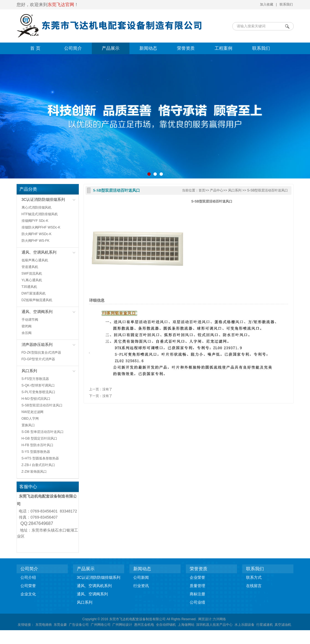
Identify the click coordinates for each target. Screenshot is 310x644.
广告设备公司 (79, 625)
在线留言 (254, 586)
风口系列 (29, 371)
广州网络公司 (101, 625)
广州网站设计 (122, 625)
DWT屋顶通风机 (34, 293)
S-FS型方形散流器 (35, 379)
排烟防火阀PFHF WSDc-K (41, 227)
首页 (202, 190)
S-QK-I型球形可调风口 (38, 385)
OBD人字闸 (30, 419)
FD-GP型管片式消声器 (38, 359)
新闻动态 (148, 48)
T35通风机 (29, 287)
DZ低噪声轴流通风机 (37, 300)
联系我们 (286, 4)
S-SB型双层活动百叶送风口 (42, 405)
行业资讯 (141, 586)
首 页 (35, 48)
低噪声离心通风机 (35, 260)
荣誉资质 (186, 48)
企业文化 (28, 594)
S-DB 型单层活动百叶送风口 (43, 432)
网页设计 (205, 619)
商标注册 (197, 594)
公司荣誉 (28, 586)
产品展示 (111, 48)
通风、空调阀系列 (37, 312)
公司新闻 (141, 577)
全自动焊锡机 (166, 625)
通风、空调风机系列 (39, 252)
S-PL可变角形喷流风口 (39, 392)
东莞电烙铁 (44, 625)
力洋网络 (219, 619)
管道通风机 (30, 267)
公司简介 (73, 48)
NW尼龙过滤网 (33, 412)
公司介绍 (28, 577)
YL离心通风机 (32, 280)
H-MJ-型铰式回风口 (36, 399)
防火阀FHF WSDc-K (37, 234)
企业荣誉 (197, 577)
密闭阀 (27, 326)
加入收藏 (267, 4)
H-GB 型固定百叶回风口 (39, 438)
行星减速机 (265, 625)
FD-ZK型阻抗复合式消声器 (41, 353)
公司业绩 (197, 602)
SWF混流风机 (32, 274)
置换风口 (28, 425)
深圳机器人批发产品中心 (214, 625)
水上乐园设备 (244, 625)
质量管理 (197, 586)
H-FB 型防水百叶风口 (37, 445)
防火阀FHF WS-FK (36, 241)
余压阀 (27, 333)
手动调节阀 (30, 320)
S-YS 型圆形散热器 (36, 452)
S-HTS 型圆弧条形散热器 (40, 458)
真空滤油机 (283, 625)
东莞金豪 (60, 625)
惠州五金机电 (144, 625)
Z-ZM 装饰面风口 (34, 472)
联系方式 (254, 577)
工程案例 (223, 48)
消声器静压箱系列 (37, 345)
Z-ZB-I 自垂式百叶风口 (38, 465)
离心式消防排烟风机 (37, 207)
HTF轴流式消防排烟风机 (40, 214)
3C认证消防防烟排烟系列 (43, 199)
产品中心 (217, 190)
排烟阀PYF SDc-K (35, 221)
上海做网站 (186, 625)
